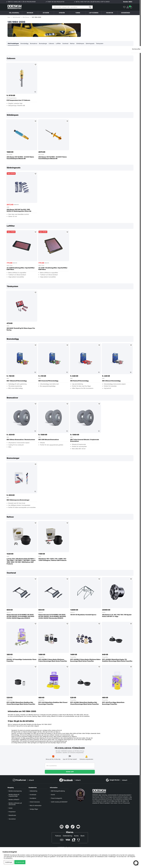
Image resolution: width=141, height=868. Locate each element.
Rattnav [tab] (72, 44)
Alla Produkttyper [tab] (13, 44)
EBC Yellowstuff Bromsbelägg (17, 381)
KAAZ (104, 612)
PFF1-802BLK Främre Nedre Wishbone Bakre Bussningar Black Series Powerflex (85, 660)
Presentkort (12, 812)
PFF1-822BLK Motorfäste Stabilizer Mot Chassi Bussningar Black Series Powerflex (85, 703)
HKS (8, 326)
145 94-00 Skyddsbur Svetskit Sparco (83, 615)
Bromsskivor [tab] (34, 44)
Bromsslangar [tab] (43, 44)
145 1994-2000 (36, 17)
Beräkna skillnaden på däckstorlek (15, 804)
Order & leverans (35, 802)
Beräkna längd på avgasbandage (14, 795)
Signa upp (70, 772)
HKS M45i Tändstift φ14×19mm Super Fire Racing (21, 329)
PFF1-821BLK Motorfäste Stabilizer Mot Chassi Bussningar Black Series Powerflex (21, 703)
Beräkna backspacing (15, 791)
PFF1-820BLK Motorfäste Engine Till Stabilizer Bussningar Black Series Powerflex (117, 660)
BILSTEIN (9, 155)
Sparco (9, 612)
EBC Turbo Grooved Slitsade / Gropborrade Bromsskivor (85, 441)
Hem (9, 17)
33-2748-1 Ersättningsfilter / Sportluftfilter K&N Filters (53, 269)
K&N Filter (10, 266)
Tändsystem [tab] (100, 44)
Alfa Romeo (26, 17)
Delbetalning (34, 791)
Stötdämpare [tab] (80, 44)
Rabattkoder (12, 815)
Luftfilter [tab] (58, 44)
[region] (70, 82)
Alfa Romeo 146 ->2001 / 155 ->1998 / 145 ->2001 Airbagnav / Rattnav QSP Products (53, 560)
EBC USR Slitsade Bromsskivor (49, 440)
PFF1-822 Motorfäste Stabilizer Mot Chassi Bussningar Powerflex (53, 703)
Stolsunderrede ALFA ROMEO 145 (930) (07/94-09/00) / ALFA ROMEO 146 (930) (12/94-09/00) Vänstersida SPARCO (52, 617)
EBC (8, 379)
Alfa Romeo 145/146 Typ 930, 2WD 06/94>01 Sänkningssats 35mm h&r (19, 210)
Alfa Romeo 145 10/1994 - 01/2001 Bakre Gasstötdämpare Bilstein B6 (20, 158)
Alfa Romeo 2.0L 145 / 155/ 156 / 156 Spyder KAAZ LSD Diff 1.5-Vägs (117, 616)
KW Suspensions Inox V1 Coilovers (18, 100)
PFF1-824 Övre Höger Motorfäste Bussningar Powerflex (113, 703)
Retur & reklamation (36, 805)
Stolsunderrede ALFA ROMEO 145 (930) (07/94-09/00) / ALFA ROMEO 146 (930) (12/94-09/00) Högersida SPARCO (20, 617)
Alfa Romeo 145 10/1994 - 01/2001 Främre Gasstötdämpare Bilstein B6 (53, 158)
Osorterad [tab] (65, 44)
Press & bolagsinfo (57, 798)
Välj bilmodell (14, 13)
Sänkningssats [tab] (90, 44)
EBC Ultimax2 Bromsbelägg (111, 381)
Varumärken (126, 13)
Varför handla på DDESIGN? (59, 802)
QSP (8, 556)
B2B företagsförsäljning (58, 791)
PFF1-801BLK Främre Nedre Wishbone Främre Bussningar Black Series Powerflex (53, 660)
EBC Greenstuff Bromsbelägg (48, 381)
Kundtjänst (33, 798)
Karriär (53, 795)
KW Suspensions (12, 98)
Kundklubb (33, 795)
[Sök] (72, 7)
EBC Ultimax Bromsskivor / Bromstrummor (21, 440)
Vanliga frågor (34, 809)
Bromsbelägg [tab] (24, 44)
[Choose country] (126, 2)
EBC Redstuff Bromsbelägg (79, 381)
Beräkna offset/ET (14, 799)
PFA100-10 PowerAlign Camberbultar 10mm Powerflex (22, 660)
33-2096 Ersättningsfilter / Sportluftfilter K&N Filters (21, 269)
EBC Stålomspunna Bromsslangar (18, 500)
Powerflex (10, 657)
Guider (11, 808)
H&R (8, 207)
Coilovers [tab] (51, 44)
